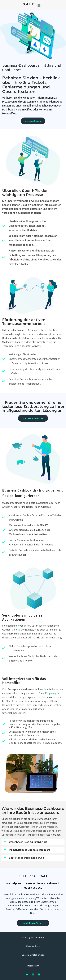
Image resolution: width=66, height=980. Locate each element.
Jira (18, 630)
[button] (39, 6)
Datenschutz (33, 946)
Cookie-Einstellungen (33, 955)
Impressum (33, 966)
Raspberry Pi (52, 693)
